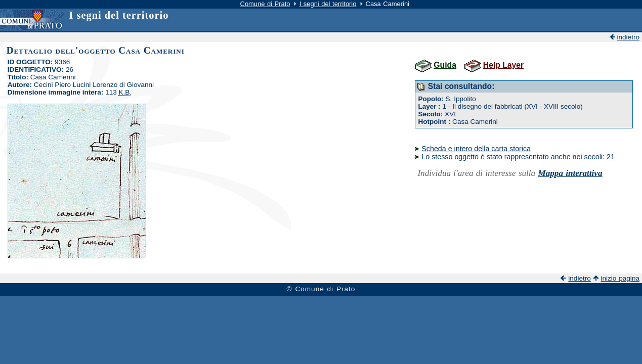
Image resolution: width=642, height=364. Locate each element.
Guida (445, 65)
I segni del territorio (328, 4)
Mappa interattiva (570, 173)
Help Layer (503, 65)
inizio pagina (620, 278)
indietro (628, 37)
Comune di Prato (265, 4)
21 (611, 157)
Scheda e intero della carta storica (476, 149)
